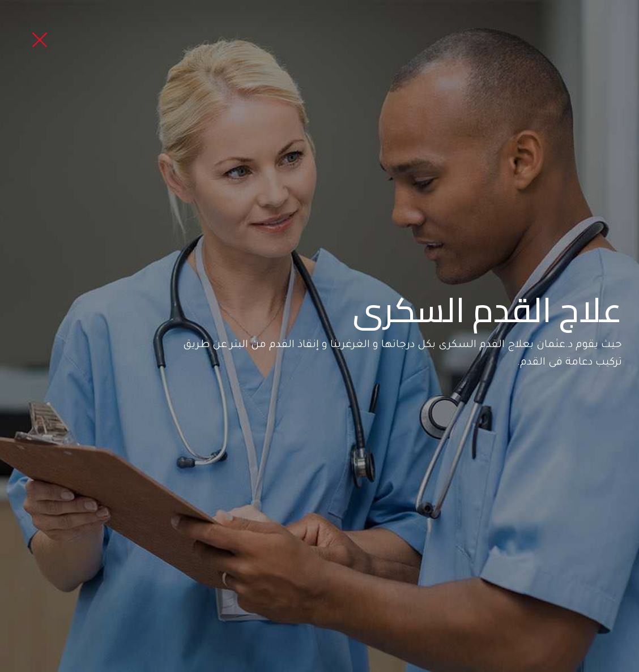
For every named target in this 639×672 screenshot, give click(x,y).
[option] (320, 336)
